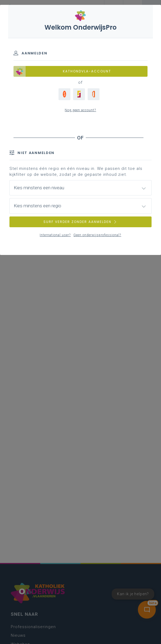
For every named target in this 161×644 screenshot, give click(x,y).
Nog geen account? (80, 110)
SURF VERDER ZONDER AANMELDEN (80, 222)
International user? (55, 235)
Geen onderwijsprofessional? (97, 235)
